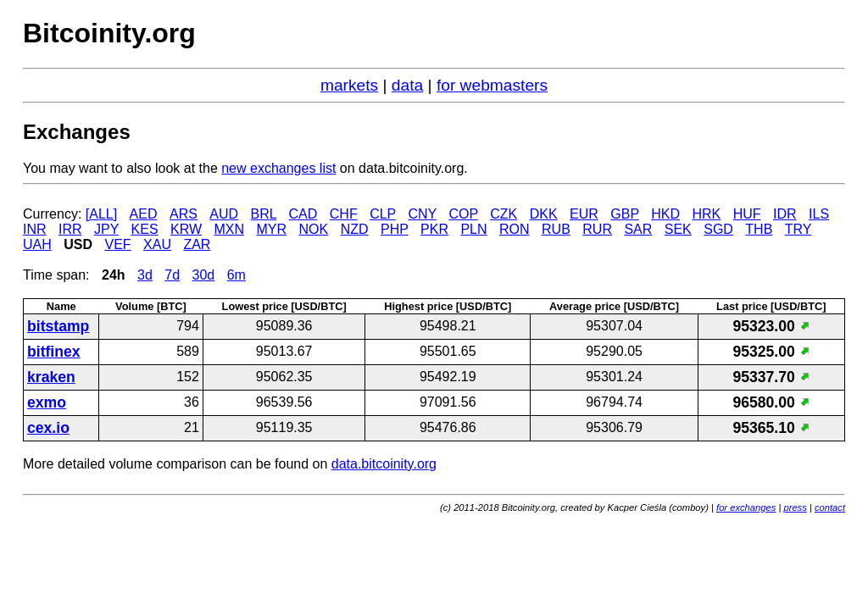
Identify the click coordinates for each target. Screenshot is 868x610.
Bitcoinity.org (109, 33)
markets (349, 85)
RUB (556, 229)
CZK (504, 214)
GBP (625, 214)
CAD (303, 214)
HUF (747, 214)
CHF (344, 214)
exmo (47, 402)
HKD (665, 214)
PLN (473, 229)
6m (236, 275)
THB (759, 229)
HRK (706, 214)
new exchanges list (278, 168)
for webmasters (492, 85)
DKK (544, 214)
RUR (597, 229)
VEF (117, 244)
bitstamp (58, 326)
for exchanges (746, 507)
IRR (70, 229)
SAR (638, 229)
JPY (106, 229)
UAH (37, 244)
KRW (186, 229)
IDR (785, 214)
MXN (230, 229)
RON (515, 229)
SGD (718, 229)
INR (35, 229)
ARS (184, 214)
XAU (157, 244)
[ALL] (101, 214)
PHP (395, 229)
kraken (51, 377)
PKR (434, 229)
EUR (584, 214)
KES (145, 229)
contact (830, 507)
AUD (224, 214)
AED (144, 214)
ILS (819, 214)
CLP (383, 214)
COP (463, 214)
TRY (798, 229)
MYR (272, 229)
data (407, 85)
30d (204, 275)
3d (145, 275)
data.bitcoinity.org (384, 464)
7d (172, 275)
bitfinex (54, 352)
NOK (314, 229)
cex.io (48, 428)
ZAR (197, 244)
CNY (422, 214)
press (795, 507)
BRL (264, 214)
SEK (678, 229)
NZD (355, 229)
